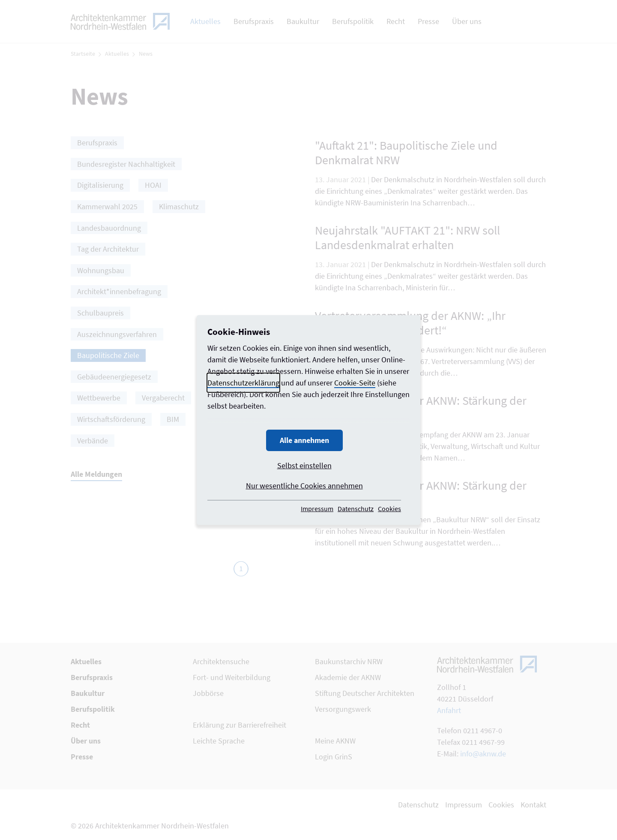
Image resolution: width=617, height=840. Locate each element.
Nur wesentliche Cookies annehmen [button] (304, 486)
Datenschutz (356, 509)
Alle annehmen (304, 440)
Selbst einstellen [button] (304, 465)
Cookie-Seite (355, 383)
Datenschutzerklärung (243, 383)
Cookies (389, 509)
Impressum (317, 509)
